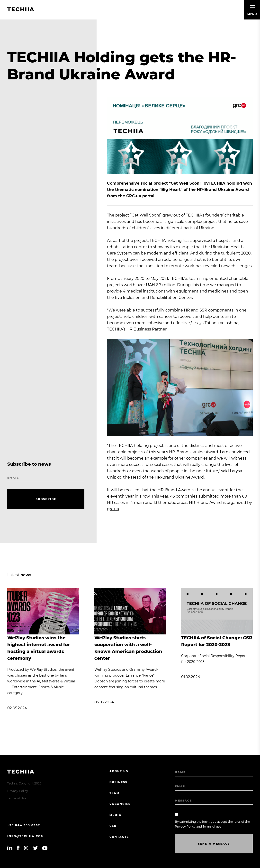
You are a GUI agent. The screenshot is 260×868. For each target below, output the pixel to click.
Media (116, 815)
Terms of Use (17, 798)
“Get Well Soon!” (146, 215)
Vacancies (120, 804)
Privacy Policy (18, 791)
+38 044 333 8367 (24, 825)
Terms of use (212, 826)
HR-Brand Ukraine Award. (180, 477)
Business (118, 782)
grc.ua (113, 509)
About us (119, 771)
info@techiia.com (26, 836)
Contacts (119, 837)
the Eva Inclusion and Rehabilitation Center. (150, 297)
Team (115, 793)
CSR (113, 826)
